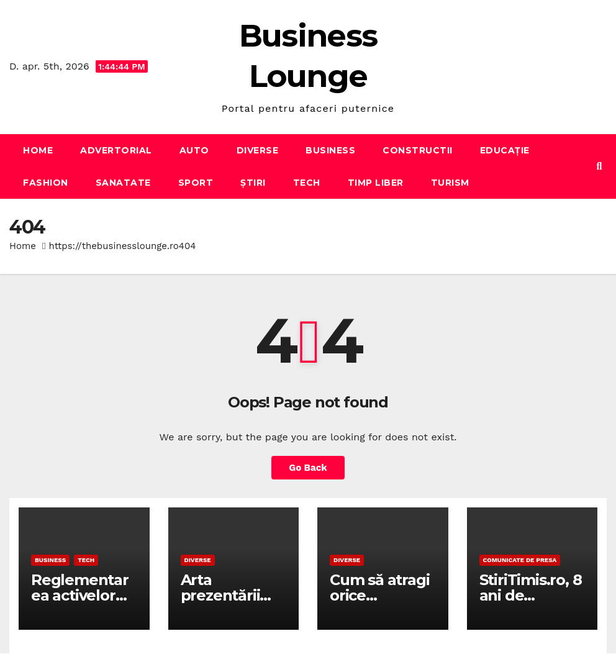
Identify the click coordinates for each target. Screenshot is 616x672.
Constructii (418, 150)
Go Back (308, 468)
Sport (196, 183)
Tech (307, 183)
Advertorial (116, 150)
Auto (194, 150)
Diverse (258, 150)
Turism (450, 183)
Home (38, 150)
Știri (253, 183)
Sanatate (123, 183)
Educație (505, 150)
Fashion (46, 183)
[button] (600, 166)
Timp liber (376, 183)
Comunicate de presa (520, 560)
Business (330, 150)
